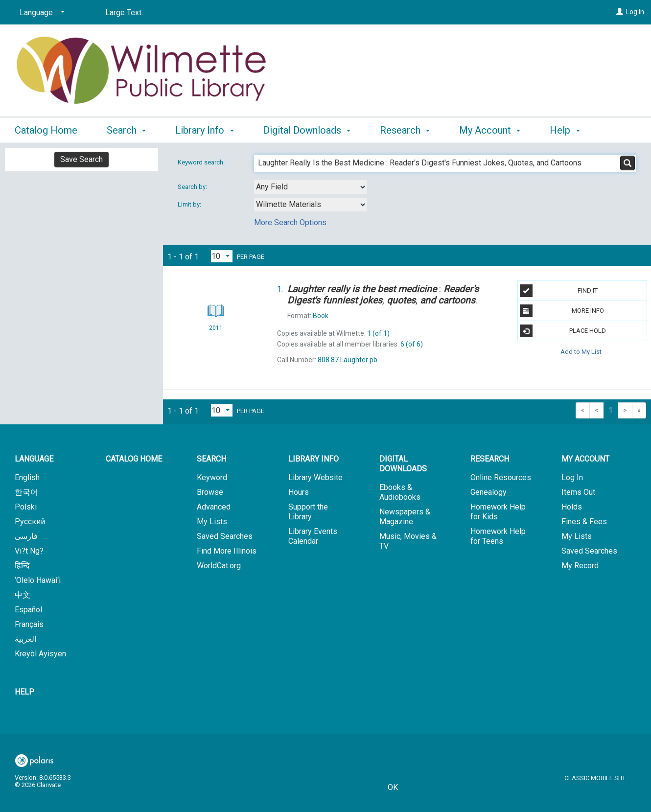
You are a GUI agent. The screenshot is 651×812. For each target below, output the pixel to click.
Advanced (214, 507)
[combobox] (310, 187)
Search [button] (126, 129)
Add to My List (581, 351)
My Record (580, 566)
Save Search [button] (81, 159)
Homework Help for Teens (498, 536)
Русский (30, 522)
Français (29, 624)
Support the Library (308, 512)
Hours (299, 492)
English (27, 477)
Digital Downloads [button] (307, 129)
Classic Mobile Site (595, 778)
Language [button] (34, 459)
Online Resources (501, 477)
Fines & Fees (584, 522)
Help (24, 692)
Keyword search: (202, 162)
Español (28, 610)
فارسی (26, 536)
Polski (26, 507)
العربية (25, 639)
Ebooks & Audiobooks (400, 492)
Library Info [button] (204, 129)
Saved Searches (225, 536)
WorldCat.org (219, 566)
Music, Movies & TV (408, 541)
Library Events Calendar (313, 536)
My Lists (212, 522)
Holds (572, 507)
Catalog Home (46, 129)
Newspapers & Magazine (405, 517)
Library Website (315, 477)
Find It (559, 291)
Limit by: (190, 204)
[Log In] (620, 12)
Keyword (212, 477)
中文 (23, 595)
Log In (635, 12)
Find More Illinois (227, 551)
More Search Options (290, 222)
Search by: (193, 187)
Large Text (123, 12)
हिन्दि (22, 566)
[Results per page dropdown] (222, 256)
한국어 (26, 492)
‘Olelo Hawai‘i (38, 580)
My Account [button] (490, 129)
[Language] (40, 13)
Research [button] (405, 129)
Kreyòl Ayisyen (40, 654)
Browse (210, 492)
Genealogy (488, 492)
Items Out (578, 492)
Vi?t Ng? (29, 551)
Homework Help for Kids (498, 512)
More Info (562, 311)
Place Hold (563, 331)
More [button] (569, 130)
